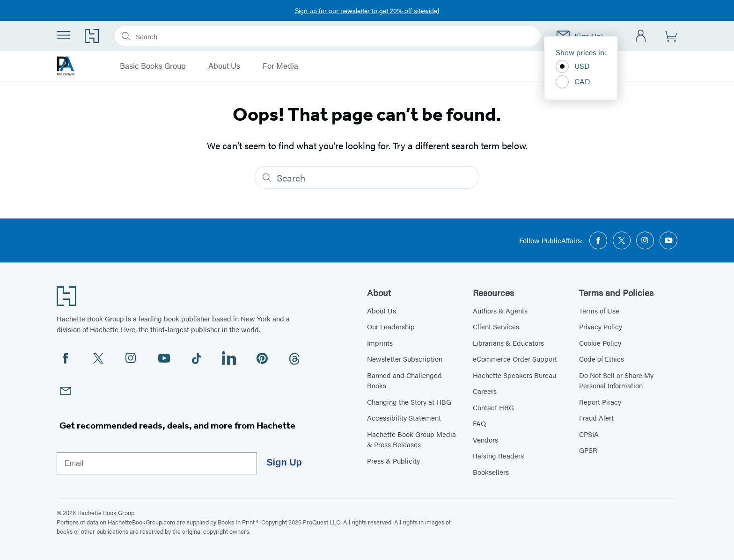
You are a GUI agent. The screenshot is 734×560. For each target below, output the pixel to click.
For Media (280, 66)
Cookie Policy (600, 343)
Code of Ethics (602, 359)
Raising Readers (498, 455)
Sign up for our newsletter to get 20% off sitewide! (367, 10)
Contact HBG (493, 407)
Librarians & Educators (508, 343)
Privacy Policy (601, 326)
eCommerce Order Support (515, 359)
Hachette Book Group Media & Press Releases (411, 439)
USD (573, 66)
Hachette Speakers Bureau (514, 375)
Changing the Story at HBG (409, 402)
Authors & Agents (500, 310)
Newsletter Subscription (405, 359)
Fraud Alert (596, 418)
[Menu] (63, 35)
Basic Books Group (153, 66)
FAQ (479, 423)
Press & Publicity (393, 461)
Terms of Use (599, 310)
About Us (224, 66)
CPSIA (589, 434)
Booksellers (491, 472)
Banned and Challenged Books (404, 380)
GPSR (588, 450)
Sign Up (284, 462)
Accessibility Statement (404, 418)
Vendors (485, 440)
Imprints (380, 343)
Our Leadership (391, 326)
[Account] (641, 36)
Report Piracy (600, 402)
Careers (485, 391)
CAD (573, 82)
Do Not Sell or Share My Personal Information (616, 380)
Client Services (496, 326)
